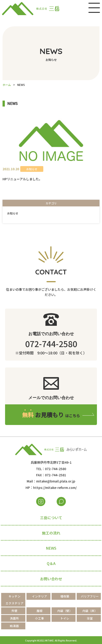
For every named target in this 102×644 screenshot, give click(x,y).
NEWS (51, 548)
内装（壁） (65, 611)
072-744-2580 (51, 344)
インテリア (39, 596)
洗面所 (14, 618)
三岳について (51, 518)
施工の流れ (51, 533)
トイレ (65, 618)
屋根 (40, 611)
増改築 (65, 596)
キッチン (15, 596)
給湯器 (14, 626)
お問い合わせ (51, 579)
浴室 (90, 618)
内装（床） (90, 611)
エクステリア (15, 603)
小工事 (39, 618)
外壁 (15, 611)
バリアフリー (90, 596)
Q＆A (51, 563)
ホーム (7, 85)
